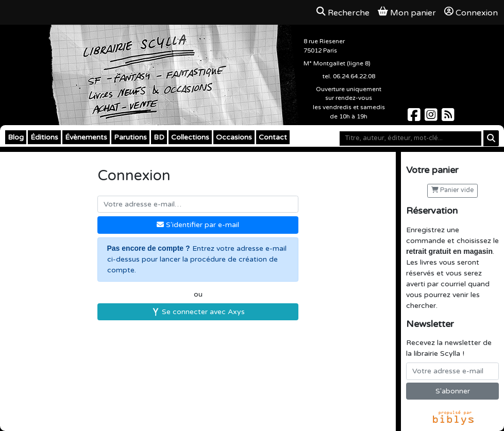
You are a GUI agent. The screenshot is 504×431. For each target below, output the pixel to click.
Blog (16, 137)
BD (159, 137)
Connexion (471, 12)
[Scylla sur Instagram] (432, 118)
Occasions (234, 137)
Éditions (44, 137)
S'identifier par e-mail (198, 225)
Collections (190, 137)
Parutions (130, 137)
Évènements (86, 137)
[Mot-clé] (410, 139)
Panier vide (452, 190)
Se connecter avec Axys (198, 312)
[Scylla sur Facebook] (415, 118)
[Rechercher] (491, 138)
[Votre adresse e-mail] (452, 371)
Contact (273, 137)
